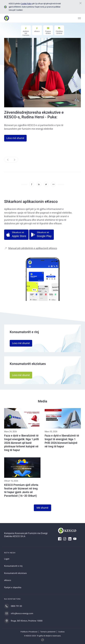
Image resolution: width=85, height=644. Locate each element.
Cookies (61, 632)
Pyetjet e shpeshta (13, 587)
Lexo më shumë (21, 343)
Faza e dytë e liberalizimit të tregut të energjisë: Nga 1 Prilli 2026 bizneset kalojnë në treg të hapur (62, 441)
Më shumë (42, 508)
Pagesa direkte (48, 32)
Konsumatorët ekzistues (15, 573)
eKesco (37, 31)
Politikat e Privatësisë (29, 632)
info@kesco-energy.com (22, 613)
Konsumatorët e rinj (13, 566)
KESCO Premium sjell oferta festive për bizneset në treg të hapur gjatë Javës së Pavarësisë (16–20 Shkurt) (21, 490)
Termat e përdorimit (48, 632)
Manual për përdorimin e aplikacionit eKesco (33, 248)
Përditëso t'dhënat (59, 32)
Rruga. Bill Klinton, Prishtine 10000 (27, 621)
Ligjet (7, 559)
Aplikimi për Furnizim (26, 33)
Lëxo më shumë (15, 138)
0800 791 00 (16, 606)
